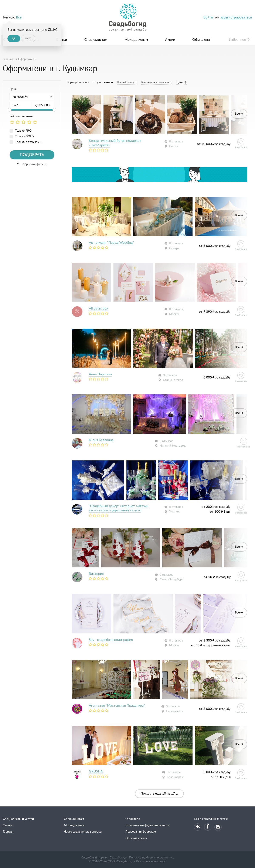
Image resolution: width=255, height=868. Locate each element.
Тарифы (8, 832)
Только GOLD (25, 136)
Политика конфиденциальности (147, 825)
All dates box (98, 308)
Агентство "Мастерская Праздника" (117, 706)
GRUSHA (96, 771)
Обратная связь (136, 838)
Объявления (202, 40)
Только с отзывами (28, 142)
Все (19, 17)
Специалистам (96, 40)
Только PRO (23, 131)
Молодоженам (136, 40)
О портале (133, 819)
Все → (239, 114)
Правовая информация (141, 832)
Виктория (96, 574)
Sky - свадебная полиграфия (111, 640)
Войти (208, 17)
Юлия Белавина (101, 440)
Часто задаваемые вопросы (83, 832)
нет (28, 38)
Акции (170, 40)
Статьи (61, 40)
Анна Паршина (100, 374)
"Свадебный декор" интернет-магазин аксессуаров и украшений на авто (119, 508)
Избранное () (240, 40)
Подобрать (32, 155)
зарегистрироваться (236, 17)
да (14, 38)
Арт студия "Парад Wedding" (111, 243)
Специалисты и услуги (18, 819)
